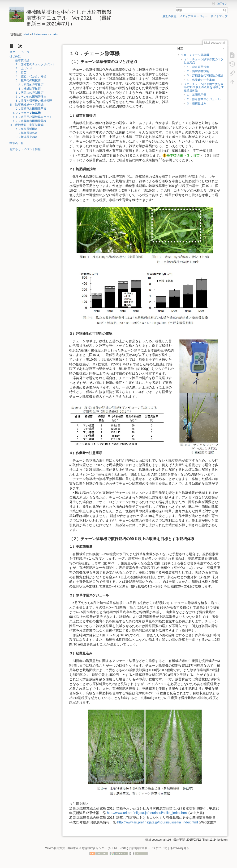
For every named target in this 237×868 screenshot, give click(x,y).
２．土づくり (22, 68)
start (26, 34)
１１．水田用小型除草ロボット (32, 117)
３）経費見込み (196, 103)
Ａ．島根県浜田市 (25, 129)
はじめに (15, 56)
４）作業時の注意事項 (201, 80)
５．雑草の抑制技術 (26, 80)
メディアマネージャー (194, 16)
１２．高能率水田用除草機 (29, 121)
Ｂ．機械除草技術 (26, 89)
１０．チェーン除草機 (26, 113)
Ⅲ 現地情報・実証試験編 (26, 125)
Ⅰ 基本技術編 (19, 60)
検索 (225, 10)
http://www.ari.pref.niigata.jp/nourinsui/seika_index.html (147, 813)
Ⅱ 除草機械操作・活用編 (26, 105)
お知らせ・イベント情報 (25, 149)
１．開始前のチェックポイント (34, 64)
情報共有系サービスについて (149, 848)
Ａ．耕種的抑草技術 (28, 85)
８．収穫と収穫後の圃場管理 (32, 101)
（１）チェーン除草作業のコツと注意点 (203, 61)
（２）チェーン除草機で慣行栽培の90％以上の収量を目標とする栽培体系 (204, 87)
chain (54, 34)
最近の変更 (169, 16)
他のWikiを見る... (181, 848)
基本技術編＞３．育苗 (183, 155)
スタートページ (19, 52)
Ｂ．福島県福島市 (25, 133)
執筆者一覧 (17, 143)
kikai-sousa (40, 34)
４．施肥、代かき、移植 (29, 76)
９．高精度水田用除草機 (29, 109)
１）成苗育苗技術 (198, 67)
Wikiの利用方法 (55, 848)
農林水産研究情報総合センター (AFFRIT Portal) (98, 848)
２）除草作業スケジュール (203, 99)
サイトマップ (219, 16)
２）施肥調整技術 (198, 71)
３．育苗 (19, 72)
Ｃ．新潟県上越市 (25, 137)
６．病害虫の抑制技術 (28, 93)
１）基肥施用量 (196, 95)
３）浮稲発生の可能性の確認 (205, 75)
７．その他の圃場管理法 (29, 97)
